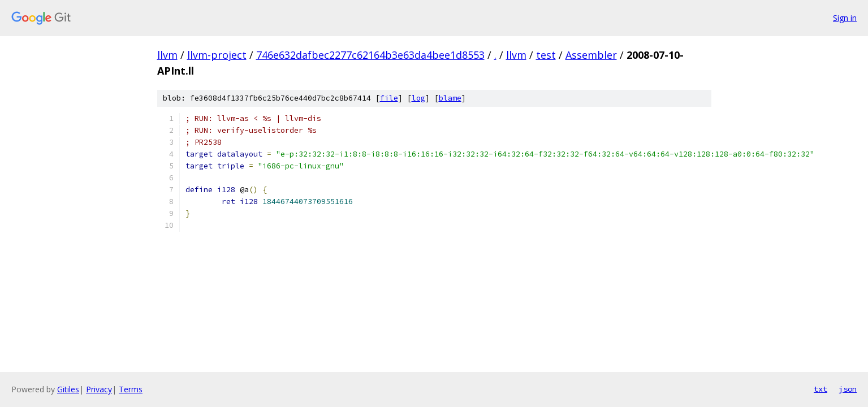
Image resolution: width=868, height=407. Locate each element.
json (848, 389)
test (546, 55)
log (418, 98)
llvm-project (217, 55)
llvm (167, 55)
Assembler (591, 55)
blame (450, 98)
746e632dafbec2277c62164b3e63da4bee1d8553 (370, 55)
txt (821, 389)
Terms (131, 389)
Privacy (99, 389)
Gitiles (68, 389)
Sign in (845, 18)
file (389, 98)
